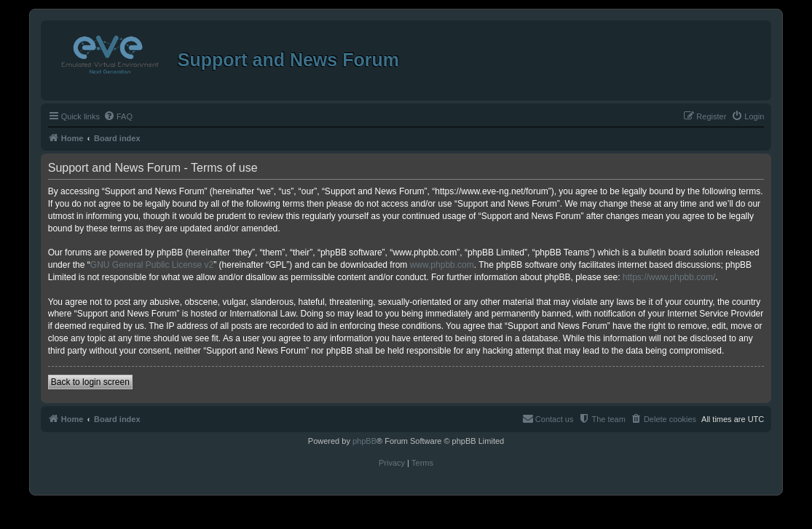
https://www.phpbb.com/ (669, 277)
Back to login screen (90, 382)
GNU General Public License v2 (152, 265)
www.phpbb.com (442, 265)
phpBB (364, 441)
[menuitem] (118, 116)
